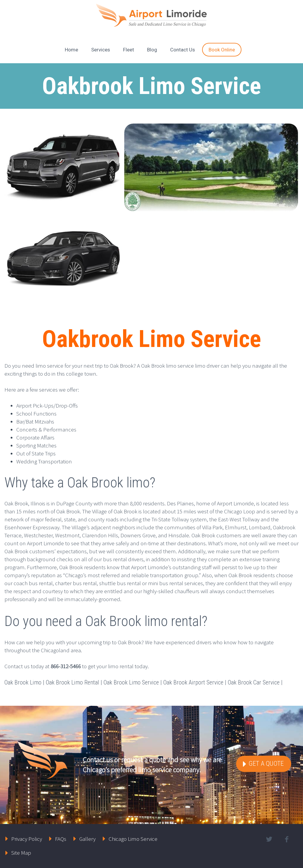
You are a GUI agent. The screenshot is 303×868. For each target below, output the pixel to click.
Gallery (87, 839)
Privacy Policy (27, 839)
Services (101, 50)
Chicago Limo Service (133, 839)
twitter (269, 839)
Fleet (129, 50)
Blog (152, 50)
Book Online (222, 50)
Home (71, 50)
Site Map (21, 853)
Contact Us (183, 50)
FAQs (61, 839)
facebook (287, 839)
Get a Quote (265, 764)
